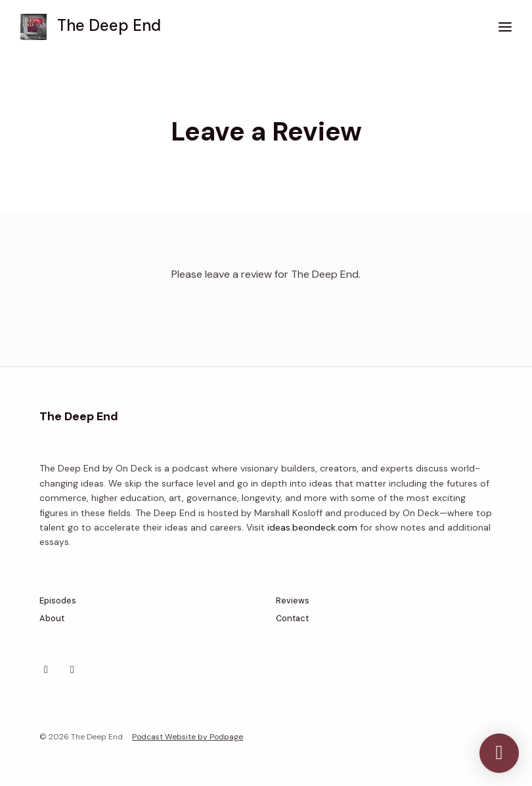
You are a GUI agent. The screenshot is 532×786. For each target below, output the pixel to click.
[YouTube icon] (72, 670)
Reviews (293, 600)
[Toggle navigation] (505, 27)
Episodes (58, 600)
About (52, 618)
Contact (292, 618)
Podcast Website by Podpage (188, 737)
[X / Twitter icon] (46, 670)
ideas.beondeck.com (312, 527)
